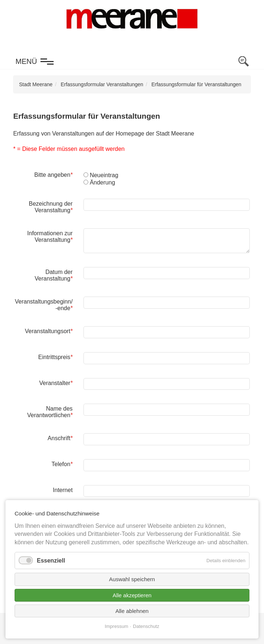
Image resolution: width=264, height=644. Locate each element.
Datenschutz (146, 626)
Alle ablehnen (132, 611)
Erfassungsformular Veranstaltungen (102, 84)
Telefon (62, 464)
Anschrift (60, 438)
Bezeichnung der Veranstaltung (51, 207)
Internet (63, 490)
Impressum (116, 626)
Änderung (102, 182)
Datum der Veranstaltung (54, 275)
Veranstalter (56, 383)
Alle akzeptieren (132, 595)
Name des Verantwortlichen (50, 412)
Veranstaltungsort (48, 331)
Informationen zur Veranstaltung (50, 236)
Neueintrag (104, 175)
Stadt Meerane (36, 84)
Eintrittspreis (55, 357)
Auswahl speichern (132, 579)
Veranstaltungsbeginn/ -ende (44, 305)
